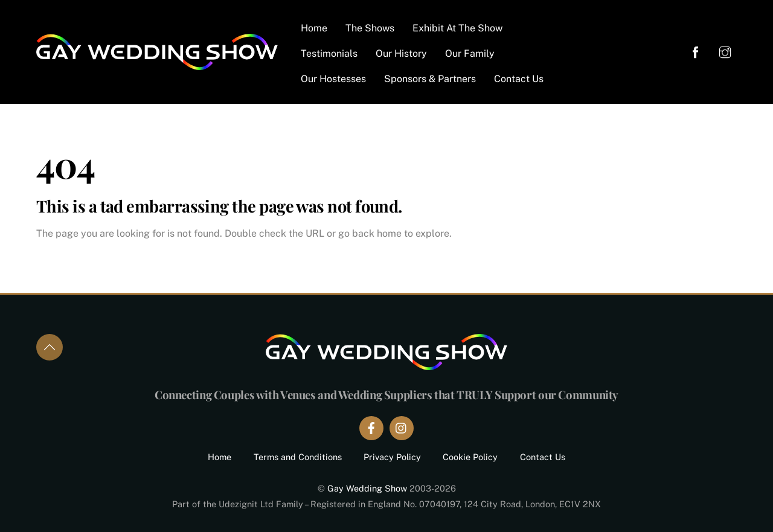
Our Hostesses (333, 79)
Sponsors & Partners (430, 79)
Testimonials (329, 53)
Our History (401, 53)
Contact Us (519, 79)
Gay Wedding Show (367, 488)
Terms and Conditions (298, 457)
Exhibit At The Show (457, 28)
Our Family (470, 53)
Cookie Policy (470, 457)
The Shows (370, 28)
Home (314, 28)
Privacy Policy (392, 457)
